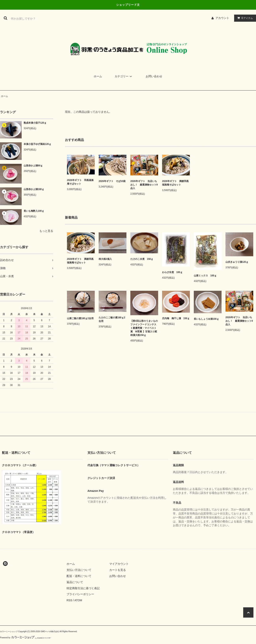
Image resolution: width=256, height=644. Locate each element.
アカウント (222, 18)
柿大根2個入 (105, 259)
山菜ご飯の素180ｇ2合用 (80, 318)
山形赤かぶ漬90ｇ (33, 166)
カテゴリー (124, 76)
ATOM (78, 600)
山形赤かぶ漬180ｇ (34, 189)
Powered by (25, 638)
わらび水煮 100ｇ (172, 272)
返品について (75, 582)
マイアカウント (119, 564)
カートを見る (118, 570)
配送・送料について (79, 576)
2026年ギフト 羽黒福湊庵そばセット (80, 182)
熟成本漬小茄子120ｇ (35, 123)
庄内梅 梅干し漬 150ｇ (176, 318)
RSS (69, 600)
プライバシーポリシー (80, 594)
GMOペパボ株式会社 (50, 631)
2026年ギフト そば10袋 (112, 181)
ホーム (98, 76)
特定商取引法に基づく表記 (83, 588)
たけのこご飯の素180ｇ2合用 (112, 319)
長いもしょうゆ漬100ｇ (206, 319)
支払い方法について (79, 570)
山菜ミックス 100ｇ (205, 276)
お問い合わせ (154, 76)
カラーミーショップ (9, 631)
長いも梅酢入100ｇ (34, 211)
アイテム (244, 18)
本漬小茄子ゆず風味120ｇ (37, 144)
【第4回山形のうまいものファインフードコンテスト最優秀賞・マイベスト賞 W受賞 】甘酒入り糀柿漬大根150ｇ (144, 328)
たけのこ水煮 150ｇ (142, 259)
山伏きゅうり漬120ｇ (237, 262)
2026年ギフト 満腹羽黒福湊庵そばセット (175, 183)
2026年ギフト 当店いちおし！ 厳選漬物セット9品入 (144, 185)
